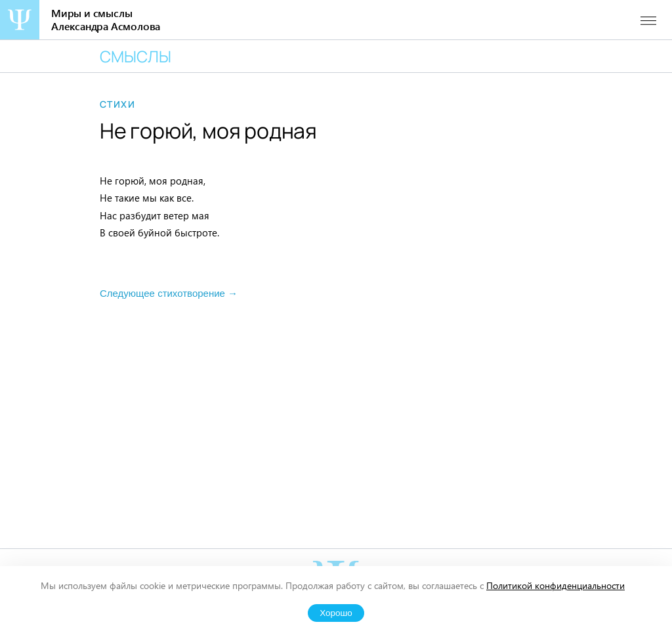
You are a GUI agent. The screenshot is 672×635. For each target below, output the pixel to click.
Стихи (117, 104)
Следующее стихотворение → (169, 293)
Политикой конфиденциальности (556, 585)
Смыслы (136, 56)
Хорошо (336, 613)
